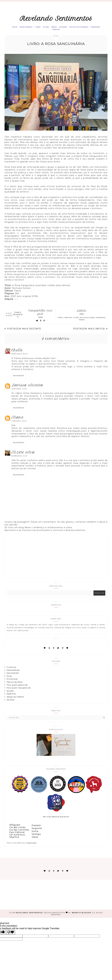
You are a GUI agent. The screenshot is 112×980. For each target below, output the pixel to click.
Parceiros (50, 31)
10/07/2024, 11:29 (19, 391)
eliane (18, 420)
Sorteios (11, 702)
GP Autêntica (17, 837)
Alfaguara (15, 827)
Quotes (10, 693)
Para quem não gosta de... (19, 690)
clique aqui (31, 845)
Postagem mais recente (23, 331)
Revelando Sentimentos (56, 18)
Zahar (35, 840)
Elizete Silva (23, 454)
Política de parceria (91, 28)
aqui (17, 301)
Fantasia (68, 320)
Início (14, 28)
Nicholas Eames (88, 320)
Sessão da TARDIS (15, 699)
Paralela (36, 828)
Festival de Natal (15, 684)
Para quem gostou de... (18, 687)
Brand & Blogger (81, 915)
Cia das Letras (17, 830)
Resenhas (101, 320)
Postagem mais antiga (90, 331)
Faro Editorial (17, 835)
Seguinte (37, 831)
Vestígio (36, 837)
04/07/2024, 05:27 (20, 356)
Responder (19, 378)
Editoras (72, 28)
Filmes (51, 28)
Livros (41, 28)
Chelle (17, 353)
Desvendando (13, 672)
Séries (61, 28)
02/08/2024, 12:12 (19, 458)
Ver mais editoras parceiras (56, 819)
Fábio (60, 320)
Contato (63, 31)
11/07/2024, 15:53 (19, 423)
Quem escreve (27, 28)
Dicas (9, 678)
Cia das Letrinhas (19, 832)
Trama (82, 322)
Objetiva (14, 840)
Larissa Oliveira (27, 388)
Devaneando (13, 675)
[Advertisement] (56, 559)
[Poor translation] (11, 935)
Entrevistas (12, 681)
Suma (35, 834)
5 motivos (11, 669)
